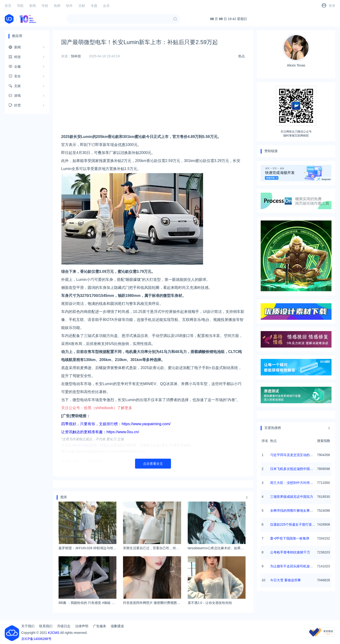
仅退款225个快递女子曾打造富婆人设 (298, 524)
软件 (69, 6)
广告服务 (100, 626)
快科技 (76, 56)
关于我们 (28, 626)
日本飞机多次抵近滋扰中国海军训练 (297, 469)
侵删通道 (117, 626)
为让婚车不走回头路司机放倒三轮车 (297, 566)
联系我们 (46, 626)
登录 (332, 6)
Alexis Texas (296, 51)
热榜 (57, 6)
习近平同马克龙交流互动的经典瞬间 (297, 455)
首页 (8, 6)
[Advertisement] (153, 100)
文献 (82, 6)
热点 (242, 56)
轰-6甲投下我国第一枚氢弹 (290, 538)
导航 (20, 6)
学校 (45, 6)
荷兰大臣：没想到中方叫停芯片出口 (297, 483)
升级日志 (64, 626)
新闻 (33, 6)
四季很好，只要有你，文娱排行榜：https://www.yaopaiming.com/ (116, 424)
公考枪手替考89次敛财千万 (290, 552)
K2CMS (54, 633)
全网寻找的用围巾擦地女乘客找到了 (297, 511)
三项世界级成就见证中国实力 (292, 497)
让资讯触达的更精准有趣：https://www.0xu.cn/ (100, 432)
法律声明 (82, 626)
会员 (106, 6)
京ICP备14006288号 (36, 639)
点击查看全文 (153, 464)
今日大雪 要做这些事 (285, 580)
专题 (94, 6)
